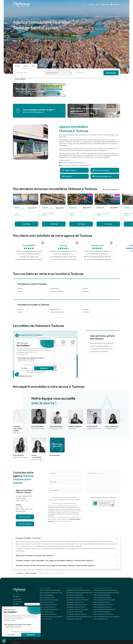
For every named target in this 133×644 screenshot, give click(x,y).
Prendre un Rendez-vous (102, 176)
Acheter (91, 5)
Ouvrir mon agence (18, 601)
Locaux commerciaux (57, 291)
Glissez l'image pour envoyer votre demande (103, 498)
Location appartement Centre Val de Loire (104, 609)
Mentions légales (25, 524)
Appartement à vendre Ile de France (76, 607)
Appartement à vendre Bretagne (75, 595)
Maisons (20, 289)
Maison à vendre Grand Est (47, 602)
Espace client (105, 5)
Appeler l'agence (69, 170)
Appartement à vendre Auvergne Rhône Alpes (78, 590)
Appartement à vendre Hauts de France (77, 605)
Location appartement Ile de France (102, 607)
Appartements (55, 289)
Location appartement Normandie (102, 597)
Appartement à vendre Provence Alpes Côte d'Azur (80, 617)
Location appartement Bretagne (101, 595)
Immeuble (86, 291)
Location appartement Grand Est (102, 602)
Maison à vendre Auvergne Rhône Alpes (50, 590)
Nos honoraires (25, 517)
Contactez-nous (17, 599)
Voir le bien (27, 224)
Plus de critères (21, 79)
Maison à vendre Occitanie (47, 612)
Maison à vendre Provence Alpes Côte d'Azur (51, 617)
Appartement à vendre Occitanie (75, 612)
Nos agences (16, 597)
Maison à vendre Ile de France (47, 607)
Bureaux (85, 289)
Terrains (20, 291)
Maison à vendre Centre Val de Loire (49, 609)
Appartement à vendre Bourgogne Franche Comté (79, 593)
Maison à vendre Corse (46, 619)
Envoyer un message (101, 170)
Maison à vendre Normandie (47, 597)
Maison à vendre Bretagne (46, 595)
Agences (20, 573)
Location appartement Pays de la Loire (103, 614)
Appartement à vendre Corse (74, 619)
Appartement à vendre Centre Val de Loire (77, 609)
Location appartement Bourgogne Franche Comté (106, 593)
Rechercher (111, 73)
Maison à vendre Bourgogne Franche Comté (51, 593)
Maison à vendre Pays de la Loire (48, 614)
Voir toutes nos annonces (111, 190)
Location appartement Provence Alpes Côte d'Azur (106, 617)
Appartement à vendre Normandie (75, 597)
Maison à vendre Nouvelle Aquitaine (49, 600)
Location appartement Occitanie (102, 612)
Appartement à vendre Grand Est (75, 602)
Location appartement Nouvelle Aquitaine (104, 600)
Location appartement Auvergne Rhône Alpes (105, 590)
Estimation (67, 176)
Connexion (115, 5)
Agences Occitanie (31, 573)
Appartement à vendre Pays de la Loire (76, 614)
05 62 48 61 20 (22, 501)
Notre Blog (16, 604)
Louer (97, 5)
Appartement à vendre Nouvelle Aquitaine (77, 600)
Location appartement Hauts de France (103, 605)
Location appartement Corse (101, 619)
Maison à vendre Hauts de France (48, 605)
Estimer (17, 66)
